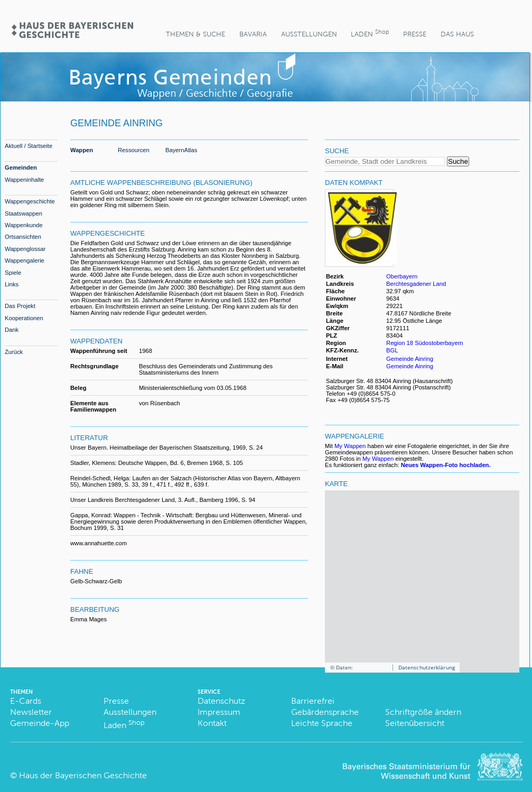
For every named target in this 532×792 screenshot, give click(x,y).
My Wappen (350, 446)
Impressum (219, 712)
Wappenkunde (24, 225)
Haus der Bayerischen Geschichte (83, 775)
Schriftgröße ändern (423, 712)
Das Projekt (20, 306)
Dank (12, 330)
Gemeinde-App (40, 723)
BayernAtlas (181, 150)
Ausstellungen (309, 34)
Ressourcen (134, 150)
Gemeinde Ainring (410, 359)
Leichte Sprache (322, 723)
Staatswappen (24, 213)
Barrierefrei (313, 701)
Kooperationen (24, 318)
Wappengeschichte (30, 201)
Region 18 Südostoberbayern (425, 343)
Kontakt (212, 723)
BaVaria (253, 34)
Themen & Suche (195, 34)
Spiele (13, 273)
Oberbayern (402, 276)
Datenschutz (221, 701)
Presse (415, 34)
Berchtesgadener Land (416, 284)
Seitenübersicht (415, 723)
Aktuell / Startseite (29, 146)
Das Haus (457, 34)
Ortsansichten (23, 237)
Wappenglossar (25, 249)
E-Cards (26, 701)
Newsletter (31, 712)
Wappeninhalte (24, 180)
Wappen (82, 150)
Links (12, 284)
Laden (370, 33)
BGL (392, 350)
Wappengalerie (25, 260)
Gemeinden (21, 167)
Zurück (14, 352)
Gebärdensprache (325, 712)
